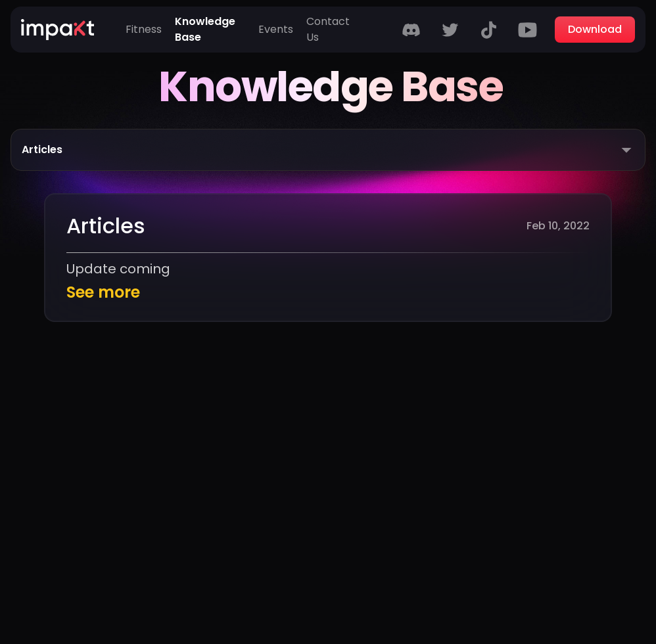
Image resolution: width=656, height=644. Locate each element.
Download (595, 29)
